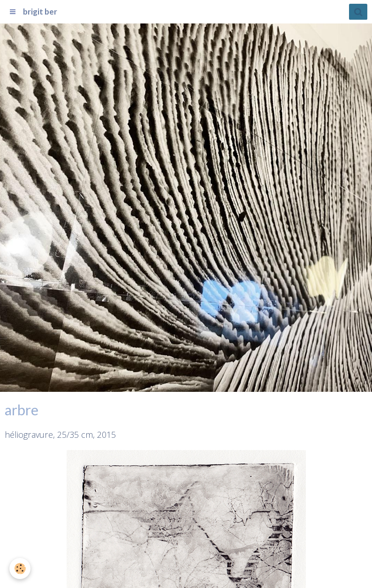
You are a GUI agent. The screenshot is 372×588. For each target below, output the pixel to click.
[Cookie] (20, 569)
